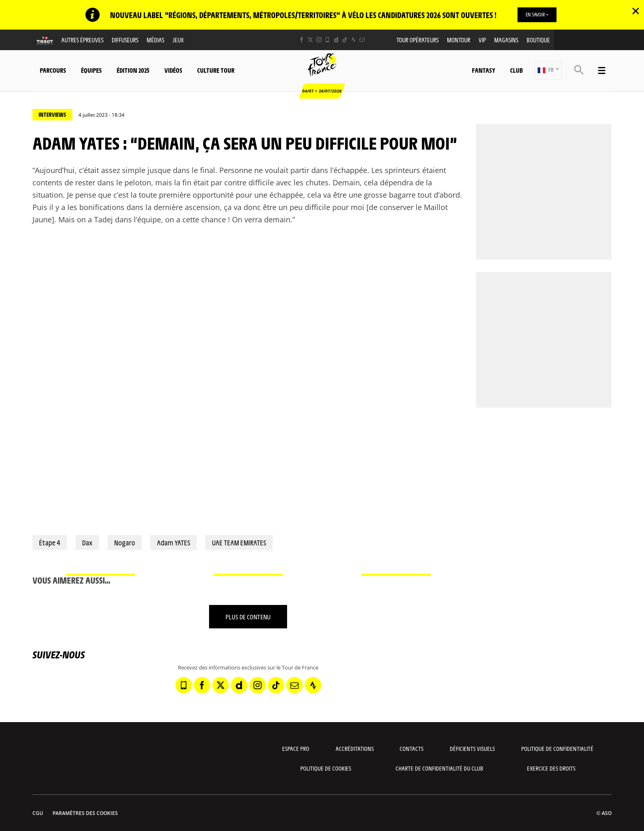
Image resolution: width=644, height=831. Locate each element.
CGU (38, 813)
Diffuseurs (125, 40)
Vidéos (173, 70)
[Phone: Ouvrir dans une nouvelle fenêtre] (328, 40)
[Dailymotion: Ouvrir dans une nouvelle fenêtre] (336, 40)
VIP (482, 40)
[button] (548, 70)
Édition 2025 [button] (133, 70)
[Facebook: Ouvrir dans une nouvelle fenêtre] (302, 40)
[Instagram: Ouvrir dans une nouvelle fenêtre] (319, 40)
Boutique (538, 40)
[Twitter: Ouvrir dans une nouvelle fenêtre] (310, 40)
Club (516, 70)
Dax (87, 542)
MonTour (459, 40)
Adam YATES (174, 542)
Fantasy (484, 70)
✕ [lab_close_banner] (636, 11)
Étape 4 (50, 542)
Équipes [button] (91, 70)
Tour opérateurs (417, 40)
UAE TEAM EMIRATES (239, 542)
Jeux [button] (178, 40)
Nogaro (125, 542)
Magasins (506, 40)
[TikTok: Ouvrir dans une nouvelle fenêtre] (345, 40)
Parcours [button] (53, 70)
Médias (155, 40)
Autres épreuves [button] (82, 40)
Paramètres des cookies (85, 813)
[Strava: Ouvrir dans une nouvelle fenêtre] (353, 40)
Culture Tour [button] (216, 70)
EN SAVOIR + (537, 14)
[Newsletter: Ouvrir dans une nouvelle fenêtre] (362, 40)
